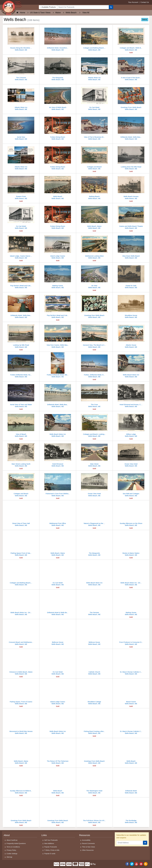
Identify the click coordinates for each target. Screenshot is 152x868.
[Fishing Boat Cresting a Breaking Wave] (94, 722)
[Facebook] (127, 864)
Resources (85, 835)
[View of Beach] (21, 425)
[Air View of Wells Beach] (58, 98)
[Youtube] (137, 864)
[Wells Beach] (58, 187)
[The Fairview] (94, 603)
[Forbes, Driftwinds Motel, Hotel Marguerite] (94, 365)
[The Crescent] (21, 68)
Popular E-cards (50, 854)
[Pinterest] (141, 864)
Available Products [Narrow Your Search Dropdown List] (48, 7)
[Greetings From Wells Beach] (131, 98)
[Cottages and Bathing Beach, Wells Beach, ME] (94, 38)
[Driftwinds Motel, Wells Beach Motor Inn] (131, 128)
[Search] (111, 7)
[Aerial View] (21, 128)
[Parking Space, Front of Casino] (21, 692)
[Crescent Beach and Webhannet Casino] (21, 633)
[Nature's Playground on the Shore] (94, 514)
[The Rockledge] (131, 811)
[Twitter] (132, 864)
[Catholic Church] (94, 662)
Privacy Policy (11, 850)
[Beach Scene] (131, 692)
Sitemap (9, 857)
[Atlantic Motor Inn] (94, 68)
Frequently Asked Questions (16, 843)
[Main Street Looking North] (21, 454)
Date (144, 20)
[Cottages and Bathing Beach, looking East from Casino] (21, 573)
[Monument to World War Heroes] (21, 722)
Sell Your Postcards (51, 840)
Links (44, 835)
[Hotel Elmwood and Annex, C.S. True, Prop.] (131, 395)
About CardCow (12, 840)
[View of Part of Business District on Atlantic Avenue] (94, 128)
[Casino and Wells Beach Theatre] (131, 217)
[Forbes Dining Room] (58, 128)
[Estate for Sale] (131, 276)
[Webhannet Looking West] (94, 246)
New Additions (49, 843)
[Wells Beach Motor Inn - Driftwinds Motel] (131, 573)
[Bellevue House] (58, 633)
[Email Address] (130, 843)
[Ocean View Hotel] (131, 454)
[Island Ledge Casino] (58, 246)
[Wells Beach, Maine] (94, 217)
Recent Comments (88, 843)
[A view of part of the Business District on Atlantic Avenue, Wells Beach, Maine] (131, 68)
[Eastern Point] (21, 187)
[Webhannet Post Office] (58, 514)
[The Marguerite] (58, 68)
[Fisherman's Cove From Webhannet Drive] (58, 484)
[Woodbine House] (131, 306)
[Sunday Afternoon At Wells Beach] (21, 781)
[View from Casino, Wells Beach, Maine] (58, 335)
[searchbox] (83, 7)
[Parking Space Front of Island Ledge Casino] (21, 544)
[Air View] (94, 276)
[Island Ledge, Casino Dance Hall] (21, 246)
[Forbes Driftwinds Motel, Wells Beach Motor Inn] (58, 365)
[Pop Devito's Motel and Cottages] (21, 276)
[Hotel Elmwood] (58, 454)
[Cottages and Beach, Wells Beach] (131, 38)
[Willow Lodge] (131, 425)
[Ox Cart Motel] (94, 98)
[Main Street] (94, 454)
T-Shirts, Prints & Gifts (52, 850)
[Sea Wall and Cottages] (131, 484)
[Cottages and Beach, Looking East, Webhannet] (94, 425)
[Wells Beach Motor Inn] (131, 365)
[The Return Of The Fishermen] (58, 752)
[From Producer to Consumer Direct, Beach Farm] (131, 633)
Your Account (133, 2)
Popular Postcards (51, 847)
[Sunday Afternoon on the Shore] (131, 514)
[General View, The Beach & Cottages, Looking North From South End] (94, 335)
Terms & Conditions (13, 847)
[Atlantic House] (131, 335)
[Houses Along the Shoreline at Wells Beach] (21, 38)
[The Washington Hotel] (94, 781)
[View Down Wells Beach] (131, 246)
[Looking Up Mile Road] (21, 335)
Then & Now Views (89, 847)
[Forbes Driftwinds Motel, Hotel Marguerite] (21, 365)
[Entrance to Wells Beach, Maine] (21, 662)
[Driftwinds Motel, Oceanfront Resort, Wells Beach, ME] (58, 38)
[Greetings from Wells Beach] (94, 306)
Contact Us (145, 2)
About (7, 835)
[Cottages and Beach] (94, 157)
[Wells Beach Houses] (131, 187)
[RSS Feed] (146, 864)
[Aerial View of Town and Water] (21, 395)
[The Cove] (94, 395)
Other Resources (88, 850)
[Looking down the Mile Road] (131, 157)
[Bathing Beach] (94, 187)
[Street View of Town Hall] (21, 514)
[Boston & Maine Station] (131, 544)
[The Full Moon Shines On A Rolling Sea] (94, 811)
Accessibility (86, 840)
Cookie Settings (12, 854)
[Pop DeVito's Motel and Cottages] (58, 306)
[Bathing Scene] (58, 276)
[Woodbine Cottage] (94, 692)
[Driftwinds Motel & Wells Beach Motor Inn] (58, 603)
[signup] (145, 843)
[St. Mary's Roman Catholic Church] (131, 662)
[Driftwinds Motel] (131, 781)
